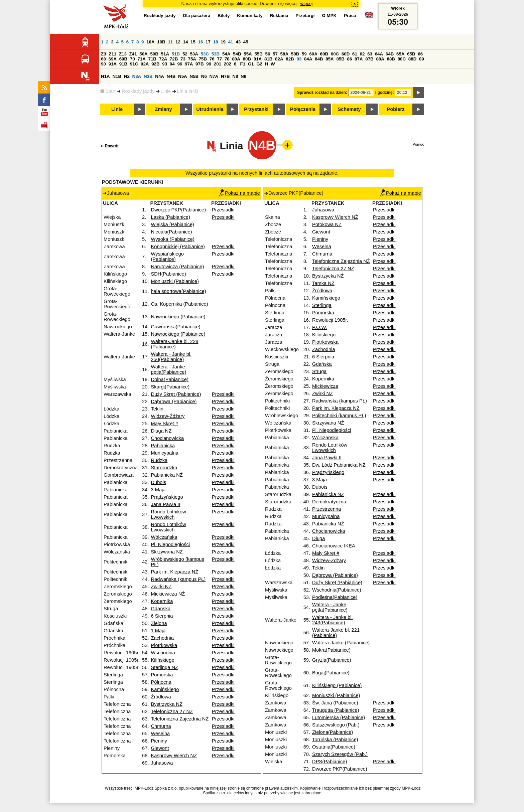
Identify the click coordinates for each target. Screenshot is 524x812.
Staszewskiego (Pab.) (336, 725)
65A (400, 54)
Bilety (224, 16)
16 (201, 42)
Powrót (112, 146)
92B (155, 64)
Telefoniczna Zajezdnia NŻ (180, 719)
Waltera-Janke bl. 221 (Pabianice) (336, 633)
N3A (137, 76)
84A (308, 59)
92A (145, 64)
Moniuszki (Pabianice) (175, 281)
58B (295, 54)
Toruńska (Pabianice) (335, 740)
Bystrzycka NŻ (166, 704)
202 (228, 64)
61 (355, 54)
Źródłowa (161, 697)
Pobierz (396, 109)
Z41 (133, 54)
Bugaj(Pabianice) (331, 673)
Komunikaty (250, 16)
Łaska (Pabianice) (170, 217)
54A (226, 54)
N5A (183, 76)
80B (247, 59)
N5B (194, 76)
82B (290, 59)
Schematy (349, 109)
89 (422, 59)
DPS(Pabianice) (330, 762)
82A (279, 59)
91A (113, 64)
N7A (214, 76)
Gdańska (161, 609)
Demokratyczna (329, 502)
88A (380, 59)
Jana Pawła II (165, 504)
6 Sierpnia (162, 616)
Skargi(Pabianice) (170, 387)
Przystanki (256, 109)
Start (108, 91)
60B (324, 54)
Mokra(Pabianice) (331, 650)
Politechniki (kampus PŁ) (339, 416)
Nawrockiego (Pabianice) (178, 317)
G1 (251, 64)
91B (123, 64)
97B (200, 64)
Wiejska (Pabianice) (172, 224)
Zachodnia (162, 638)
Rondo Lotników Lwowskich (168, 514)
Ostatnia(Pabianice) (334, 747)
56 (268, 54)
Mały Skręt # (164, 424)
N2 (127, 76)
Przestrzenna (326, 509)
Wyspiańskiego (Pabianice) (167, 257)
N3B (148, 76)
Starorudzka (164, 468)
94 (172, 64)
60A (313, 54)
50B (154, 54)
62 (362, 54)
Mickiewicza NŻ (168, 594)
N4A (160, 76)
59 (304, 54)
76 (212, 59)
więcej (307, 4)
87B (369, 59)
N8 (235, 76)
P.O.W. (320, 327)
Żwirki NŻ (161, 587)
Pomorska (162, 675)
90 (103, 64)
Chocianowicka (167, 438)
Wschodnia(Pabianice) (337, 590)
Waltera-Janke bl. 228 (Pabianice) (174, 344)
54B (237, 54)
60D (346, 54)
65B (411, 54)
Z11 (112, 54)
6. (236, 64)
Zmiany (163, 109)
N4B (171, 76)
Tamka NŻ (323, 283)
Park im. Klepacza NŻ (174, 572)
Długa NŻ (161, 431)
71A (141, 59)
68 (103, 59)
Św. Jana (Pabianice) (335, 703)
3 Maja (158, 490)
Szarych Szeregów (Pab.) (340, 754)
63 (370, 54)
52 (185, 54)
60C (335, 54)
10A (150, 42)
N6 (204, 76)
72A (163, 59)
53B (216, 54)
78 (227, 59)
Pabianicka (163, 446)
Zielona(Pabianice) (333, 732)
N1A (105, 76)
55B (258, 54)
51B (176, 54)
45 (246, 42)
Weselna (160, 734)
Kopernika (162, 601)
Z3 (104, 54)
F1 (243, 64)
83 (299, 59)
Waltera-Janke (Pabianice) (341, 643)
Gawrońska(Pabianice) (175, 327)
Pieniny (159, 741)
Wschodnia (163, 653)
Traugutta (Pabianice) (336, 710)
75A (192, 59)
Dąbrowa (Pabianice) (174, 401)
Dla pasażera (197, 16)
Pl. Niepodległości (170, 544)
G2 (259, 64)
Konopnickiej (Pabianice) (178, 247)
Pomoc (418, 144)
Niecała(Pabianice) (171, 232)
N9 (243, 76)
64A (379, 54)
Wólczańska (164, 537)
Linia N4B (188, 91)
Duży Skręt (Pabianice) (176, 394)
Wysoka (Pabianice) (172, 239)
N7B (225, 76)
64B (390, 54)
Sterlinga (322, 305)
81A (258, 59)
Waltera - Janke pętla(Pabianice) (168, 369)
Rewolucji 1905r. (330, 320)
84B (319, 59)
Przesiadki (223, 210)
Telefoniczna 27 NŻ (172, 711)
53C (205, 54)
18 (216, 42)
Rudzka (159, 460)
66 (420, 54)
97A (189, 64)
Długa (318, 538)
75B (203, 59)
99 (209, 64)
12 (178, 42)
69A (113, 59)
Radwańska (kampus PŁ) (178, 579)
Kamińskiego (165, 689)
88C (402, 59)
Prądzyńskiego (167, 497)
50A (143, 54)
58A (284, 54)
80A (236, 59)
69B (123, 59)
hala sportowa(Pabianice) (178, 291)
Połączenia (303, 109)
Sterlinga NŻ (164, 667)
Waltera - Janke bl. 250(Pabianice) (171, 357)
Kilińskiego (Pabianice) (337, 685)
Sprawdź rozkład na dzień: (322, 93)
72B (174, 59)
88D (412, 59)
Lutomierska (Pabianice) (339, 717)
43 (238, 42)
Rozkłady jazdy (138, 91)
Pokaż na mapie (239, 193)
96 (180, 64)
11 (170, 42)
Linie (166, 91)
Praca (350, 16)
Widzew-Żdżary (168, 416)
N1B (117, 76)
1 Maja (158, 631)
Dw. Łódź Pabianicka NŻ (339, 465)
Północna (161, 682)
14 (186, 42)
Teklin (157, 409)
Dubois (158, 482)
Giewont (160, 748)
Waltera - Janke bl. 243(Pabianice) (333, 620)
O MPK (330, 16)
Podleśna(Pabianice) (335, 597)
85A (330, 59)
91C (134, 64)
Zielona (159, 623)
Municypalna (164, 453)
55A (248, 54)
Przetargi (305, 16)
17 (208, 42)
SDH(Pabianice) (168, 274)
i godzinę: (385, 93)
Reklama (279, 16)
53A (194, 54)
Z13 (123, 54)
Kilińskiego (162, 660)
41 (231, 42)
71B (152, 59)
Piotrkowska (164, 645)
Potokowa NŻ (327, 224)
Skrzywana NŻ (167, 552)
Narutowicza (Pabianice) (177, 267)
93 (165, 64)
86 (350, 59)
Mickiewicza (325, 386)
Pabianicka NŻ (167, 475)
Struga (319, 371)
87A (359, 59)
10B (161, 42)
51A (165, 54)
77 (219, 59)
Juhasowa (162, 763)
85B (340, 59)
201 (218, 64)
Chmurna (161, 726)
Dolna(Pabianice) (169, 379)
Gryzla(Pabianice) (332, 660)
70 (133, 59)
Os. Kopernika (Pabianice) (179, 304)
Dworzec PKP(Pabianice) (178, 210)
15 (193, 42)
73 (183, 59)
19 (223, 42)
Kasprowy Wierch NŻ (174, 756)
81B (268, 59)
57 (275, 54)
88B (391, 59)
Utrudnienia (210, 109)
